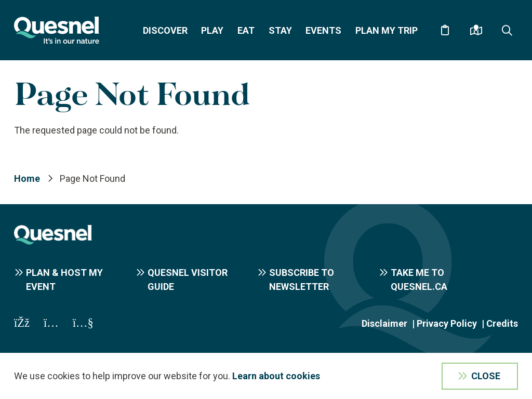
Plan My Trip (387, 30)
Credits (502, 323)
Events (323, 30)
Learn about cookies (276, 376)
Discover (165, 30)
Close (486, 376)
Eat (246, 30)
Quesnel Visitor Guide (188, 280)
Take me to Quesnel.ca (419, 280)
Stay (280, 30)
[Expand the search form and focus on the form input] (507, 30)
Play (212, 30)
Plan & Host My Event (64, 280)
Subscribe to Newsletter (302, 280)
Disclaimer (384, 323)
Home (27, 178)
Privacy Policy (447, 323)
